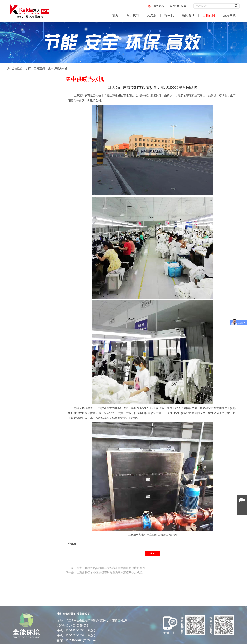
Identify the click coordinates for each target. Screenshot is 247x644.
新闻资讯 (188, 15)
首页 (115, 15)
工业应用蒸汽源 (25, 119)
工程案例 (209, 15)
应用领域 (229, 15)
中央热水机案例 (25, 112)
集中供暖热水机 (58, 69)
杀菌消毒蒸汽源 (25, 146)
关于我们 (133, 15)
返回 (152, 554)
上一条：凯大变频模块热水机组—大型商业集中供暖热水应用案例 (105, 573)
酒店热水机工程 (25, 153)
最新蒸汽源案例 (25, 92)
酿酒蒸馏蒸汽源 (25, 133)
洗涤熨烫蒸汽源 (25, 126)
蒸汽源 (152, 15)
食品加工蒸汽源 (25, 140)
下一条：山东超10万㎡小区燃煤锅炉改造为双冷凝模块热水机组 (104, 578)
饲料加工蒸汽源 (25, 167)
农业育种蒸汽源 (25, 160)
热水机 (169, 15)
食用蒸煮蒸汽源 (25, 105)
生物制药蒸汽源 (25, 174)
